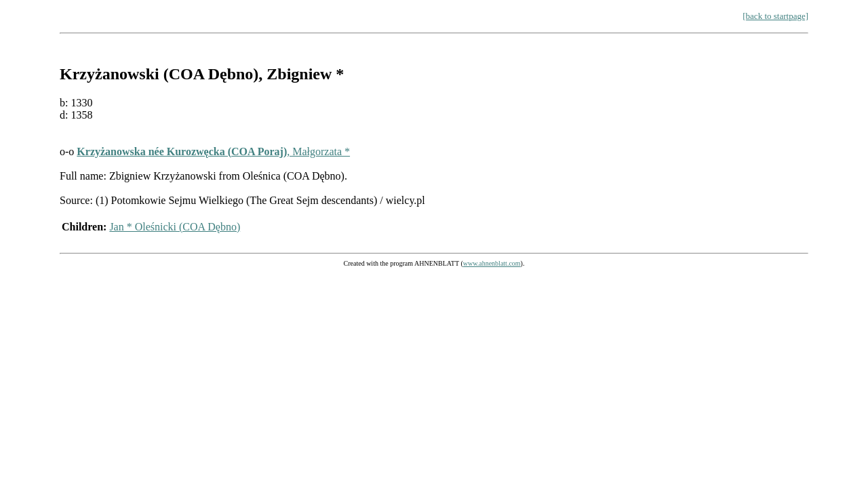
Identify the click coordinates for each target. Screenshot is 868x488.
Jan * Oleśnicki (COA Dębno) (175, 227)
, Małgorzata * (213, 151)
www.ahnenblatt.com (492, 263)
